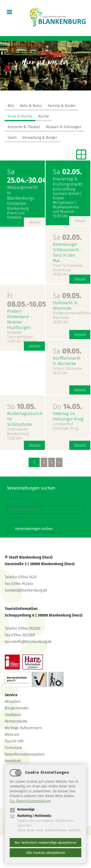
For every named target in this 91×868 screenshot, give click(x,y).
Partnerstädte (16, 721)
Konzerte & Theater (24, 127)
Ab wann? (15, 499)
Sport (12, 138)
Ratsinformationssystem (25, 754)
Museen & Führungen (64, 127)
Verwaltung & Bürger (40, 138)
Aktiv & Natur (31, 106)
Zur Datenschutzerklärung (30, 801)
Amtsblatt (13, 761)
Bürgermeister (17, 708)
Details (34, 222)
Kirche (44, 116)
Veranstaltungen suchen (34, 529)
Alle (11, 106)
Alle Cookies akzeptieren (46, 853)
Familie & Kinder (62, 106)
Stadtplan (13, 715)
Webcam (12, 734)
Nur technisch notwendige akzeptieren (46, 843)
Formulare (13, 748)
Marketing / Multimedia (30, 816)
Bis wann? (15, 517)
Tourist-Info (14, 741)
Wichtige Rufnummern (23, 728)
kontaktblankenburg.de (26, 590)
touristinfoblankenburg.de (28, 642)
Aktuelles (13, 701)
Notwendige (22, 809)
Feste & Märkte (20, 116)
